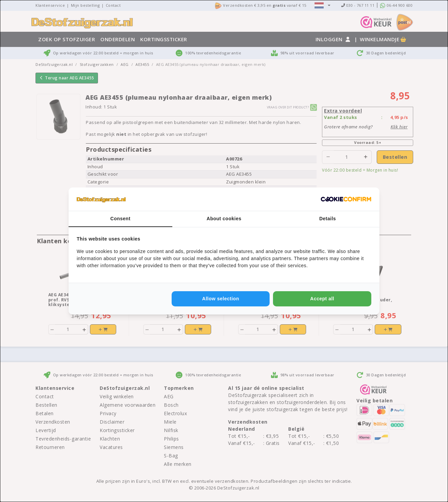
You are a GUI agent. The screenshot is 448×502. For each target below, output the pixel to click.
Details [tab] (328, 219)
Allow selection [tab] (220, 299)
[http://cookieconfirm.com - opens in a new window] (346, 199)
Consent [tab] (121, 219)
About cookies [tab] (224, 219)
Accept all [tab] (322, 299)
